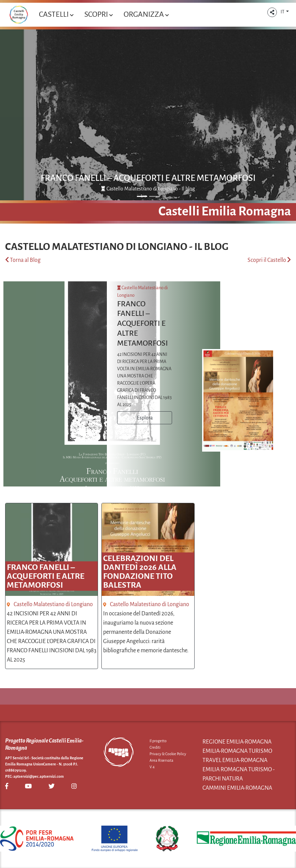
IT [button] (283, 12)
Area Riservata (161, 760)
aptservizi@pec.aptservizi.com (39, 776)
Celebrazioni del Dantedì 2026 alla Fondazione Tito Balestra (140, 572)
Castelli (56, 14)
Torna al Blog (23, 260)
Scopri (98, 14)
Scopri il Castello (269, 260)
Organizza (146, 14)
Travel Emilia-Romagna (235, 760)
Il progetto (158, 741)
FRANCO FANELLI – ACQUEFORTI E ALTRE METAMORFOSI (148, 178)
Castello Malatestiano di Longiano (53, 604)
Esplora (145, 418)
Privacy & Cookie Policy (168, 754)
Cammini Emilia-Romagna (237, 788)
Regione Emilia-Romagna (237, 742)
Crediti (155, 747)
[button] (272, 12)
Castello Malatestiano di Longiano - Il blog (148, 189)
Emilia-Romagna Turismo (237, 751)
